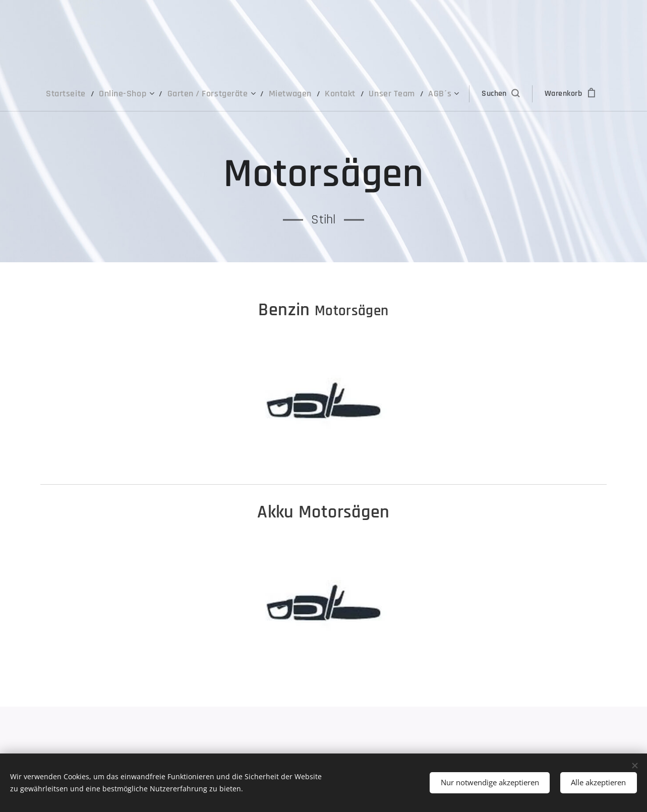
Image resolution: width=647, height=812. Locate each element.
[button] (485, 94)
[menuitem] (83, 94)
